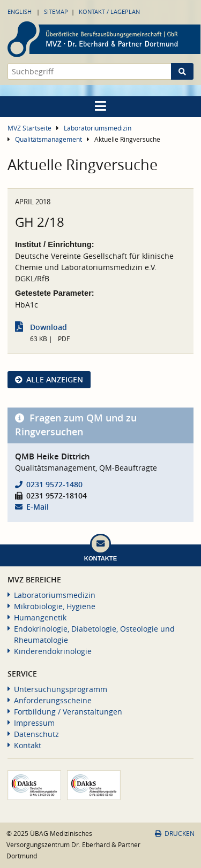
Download (49, 327)
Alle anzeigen (55, 379)
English (20, 11)
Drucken (175, 834)
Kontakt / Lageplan (109, 11)
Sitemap (56, 11)
